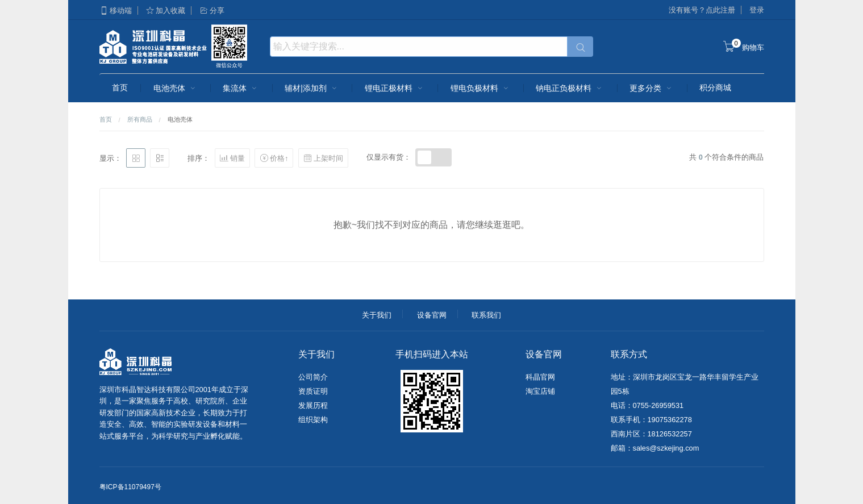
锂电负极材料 (481, 88)
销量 (232, 158)
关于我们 (377, 315)
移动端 (116, 11)
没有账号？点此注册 (702, 10)
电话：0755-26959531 (647, 405)
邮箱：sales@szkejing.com (655, 448)
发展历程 (313, 405)
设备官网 (432, 315)
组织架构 (313, 420)
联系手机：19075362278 (651, 420)
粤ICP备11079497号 (130, 487)
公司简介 (313, 377)
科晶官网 (540, 377)
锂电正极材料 (395, 88)
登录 (757, 10)
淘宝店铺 (540, 391)
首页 (120, 88)
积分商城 (715, 88)
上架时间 (323, 158)
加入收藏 (165, 11)
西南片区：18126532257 (651, 434)
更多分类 (652, 88)
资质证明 (313, 391)
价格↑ (274, 158)
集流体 (241, 88)
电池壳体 (176, 88)
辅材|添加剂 (312, 88)
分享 (212, 11)
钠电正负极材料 (570, 88)
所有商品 (140, 119)
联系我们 (486, 315)
